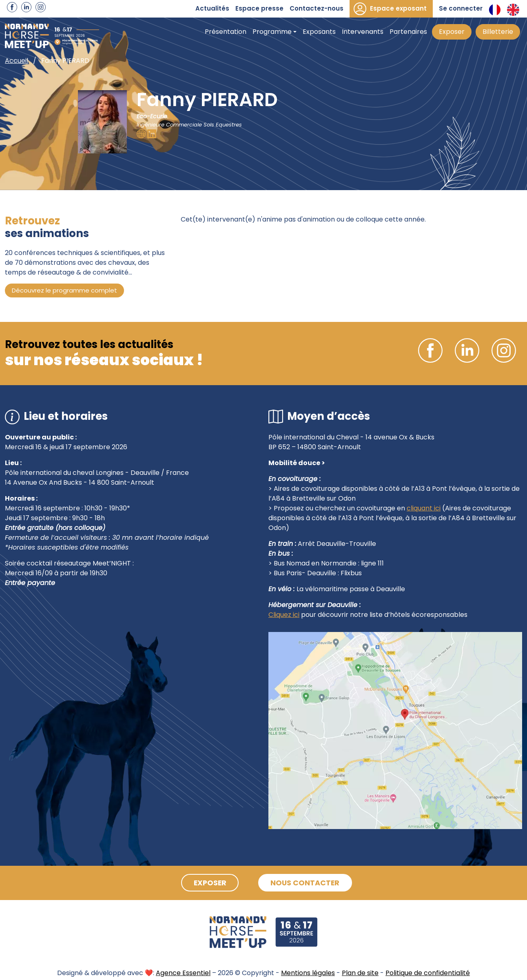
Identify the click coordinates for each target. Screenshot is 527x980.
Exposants (319, 32)
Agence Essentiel (183, 973)
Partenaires (408, 32)
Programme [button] (272, 32)
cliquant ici (424, 508)
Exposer (452, 32)
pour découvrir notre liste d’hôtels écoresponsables (383, 615)
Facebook (12, 7)
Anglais (513, 10)
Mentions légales (308, 973)
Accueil (17, 61)
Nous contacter (307, 883)
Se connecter (461, 8)
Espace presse (259, 8)
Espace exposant (398, 8)
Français (495, 10)
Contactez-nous (317, 8)
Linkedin (26, 7)
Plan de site (360, 973)
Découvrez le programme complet (64, 290)
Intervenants (363, 32)
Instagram (41, 7)
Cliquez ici (284, 615)
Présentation (226, 32)
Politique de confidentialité (428, 973)
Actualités (212, 8)
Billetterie (498, 32)
